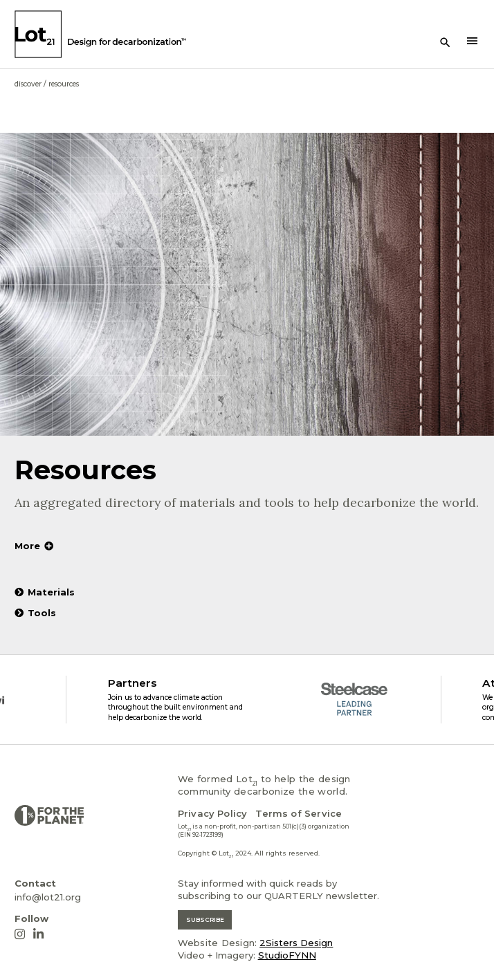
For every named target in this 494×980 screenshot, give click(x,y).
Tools (35, 613)
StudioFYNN (287, 955)
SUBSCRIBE (205, 919)
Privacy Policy (213, 813)
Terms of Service (299, 813)
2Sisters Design (296, 943)
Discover (28, 84)
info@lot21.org (48, 897)
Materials (45, 592)
